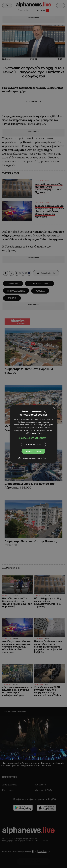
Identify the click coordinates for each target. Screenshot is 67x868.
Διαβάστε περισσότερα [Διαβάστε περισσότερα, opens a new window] (34, 433)
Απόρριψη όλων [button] (34, 444)
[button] (33, 438)
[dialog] (33, 434)
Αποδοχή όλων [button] (34, 451)
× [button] (54, 408)
